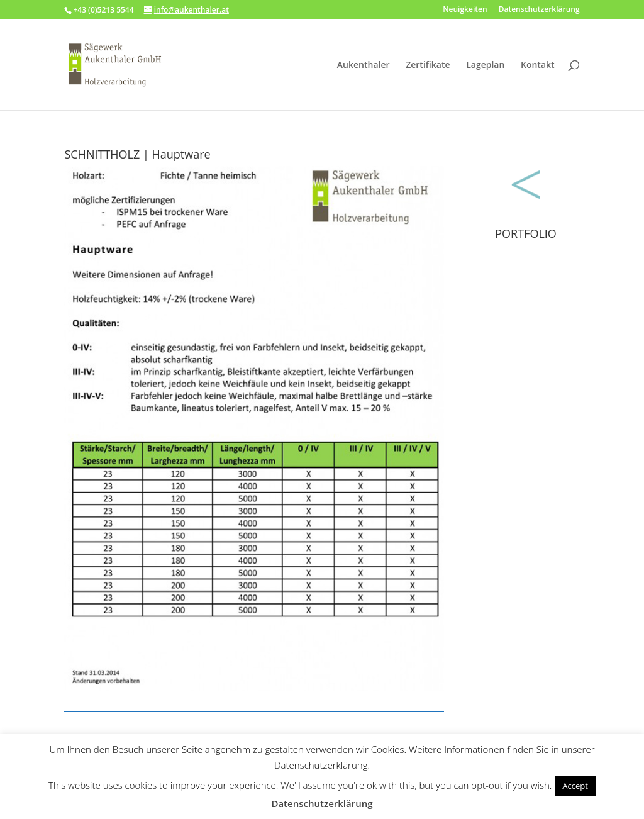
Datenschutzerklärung (539, 10)
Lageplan (485, 65)
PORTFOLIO (526, 233)
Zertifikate (428, 65)
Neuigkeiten (465, 10)
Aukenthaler (364, 65)
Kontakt (538, 65)
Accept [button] (575, 786)
